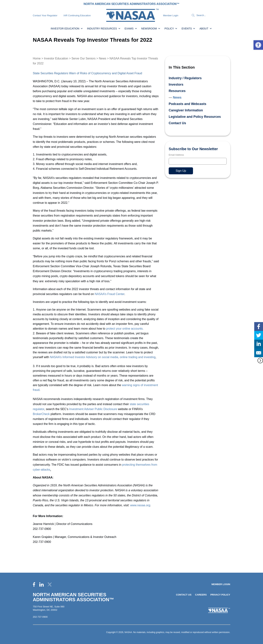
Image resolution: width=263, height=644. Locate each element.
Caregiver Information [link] (186, 110)
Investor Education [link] (67, 29)
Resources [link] (177, 91)
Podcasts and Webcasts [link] (188, 104)
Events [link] (188, 29)
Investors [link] (176, 85)
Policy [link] (171, 29)
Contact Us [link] (177, 123)
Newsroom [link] (151, 29)
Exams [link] (131, 29)
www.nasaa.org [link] (140, 505)
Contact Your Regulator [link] (45, 15)
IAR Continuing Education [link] (77, 15)
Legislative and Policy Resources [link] (195, 117)
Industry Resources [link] (104, 29)
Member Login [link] (171, 15)
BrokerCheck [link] (41, 414)
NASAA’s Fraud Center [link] (109, 294)
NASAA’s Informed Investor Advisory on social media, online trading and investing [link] (103, 357)
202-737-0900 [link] (40, 617)
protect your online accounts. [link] (125, 329)
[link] (258, 45)
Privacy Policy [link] (220, 595)
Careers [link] (201, 595)
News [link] (103, 58)
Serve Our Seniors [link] (84, 58)
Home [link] (37, 58)
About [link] (206, 29)
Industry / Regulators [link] (185, 78)
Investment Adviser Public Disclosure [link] (93, 409)
